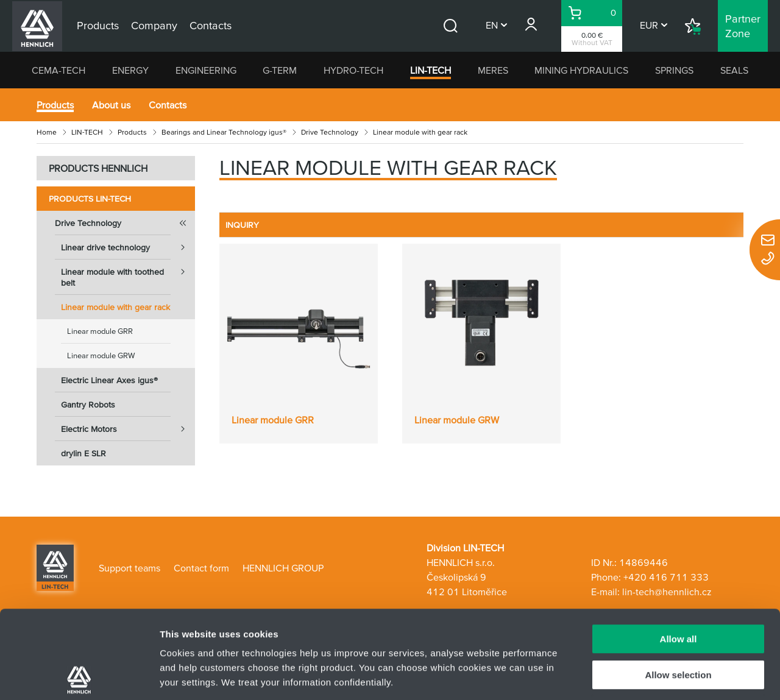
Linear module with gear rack (115, 307)
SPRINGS (674, 70)
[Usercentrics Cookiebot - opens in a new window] (79, 676)
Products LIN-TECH (90, 199)
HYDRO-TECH (353, 70)
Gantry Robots (88, 405)
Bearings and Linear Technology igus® (224, 132)
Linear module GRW (101, 355)
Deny (679, 622)
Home (47, 132)
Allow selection (678, 587)
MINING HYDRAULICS (581, 70)
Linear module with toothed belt (128, 274)
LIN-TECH (431, 70)
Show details (640, 676)
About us (111, 105)
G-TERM (280, 70)
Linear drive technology (128, 247)
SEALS (734, 70)
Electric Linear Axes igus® (109, 380)
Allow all (679, 551)
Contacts (168, 105)
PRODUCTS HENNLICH (98, 168)
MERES (493, 70)
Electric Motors (128, 429)
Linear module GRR (100, 331)
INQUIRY (242, 225)
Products (55, 105)
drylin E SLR (83, 453)
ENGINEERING (206, 70)
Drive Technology (330, 132)
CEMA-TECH (58, 70)
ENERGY (130, 70)
